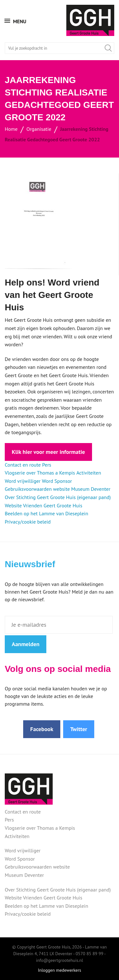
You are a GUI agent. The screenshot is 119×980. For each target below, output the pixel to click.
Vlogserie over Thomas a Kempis (40, 473)
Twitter (79, 729)
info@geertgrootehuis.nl (59, 960)
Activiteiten (89, 473)
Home (11, 129)
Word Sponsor (57, 481)
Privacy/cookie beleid (28, 522)
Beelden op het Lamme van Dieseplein (46, 513)
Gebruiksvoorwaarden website (37, 489)
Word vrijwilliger (23, 481)
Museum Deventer (91, 489)
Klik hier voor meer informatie (48, 452)
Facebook (42, 729)
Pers (47, 465)
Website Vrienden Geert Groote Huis (43, 505)
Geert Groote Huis (90, 20)
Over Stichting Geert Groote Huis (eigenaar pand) (58, 497)
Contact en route (23, 465)
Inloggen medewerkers (59, 970)
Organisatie (39, 129)
